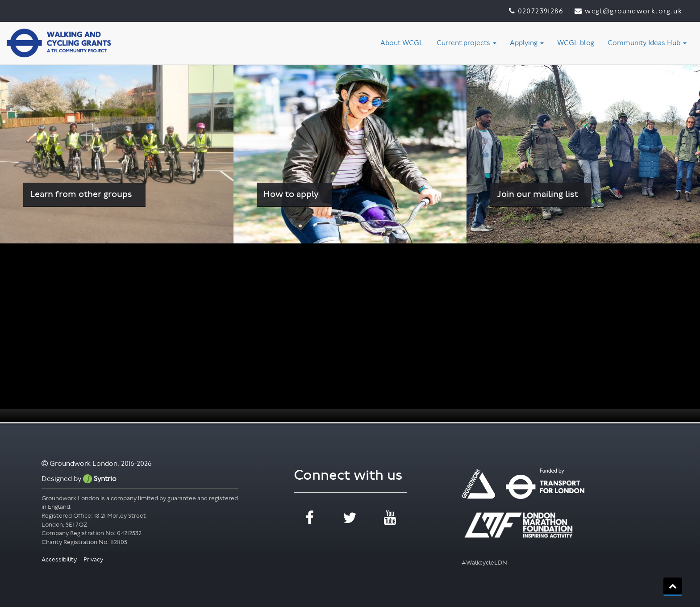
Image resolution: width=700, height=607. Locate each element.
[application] (350, 333)
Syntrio (100, 479)
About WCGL (402, 43)
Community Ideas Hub (647, 43)
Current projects (467, 43)
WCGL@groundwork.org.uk (633, 11)
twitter (350, 518)
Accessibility (60, 559)
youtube (390, 518)
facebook (310, 518)
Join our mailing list (537, 194)
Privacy (93, 559)
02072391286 (540, 11)
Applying (527, 43)
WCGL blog (576, 43)
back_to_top (673, 586)
